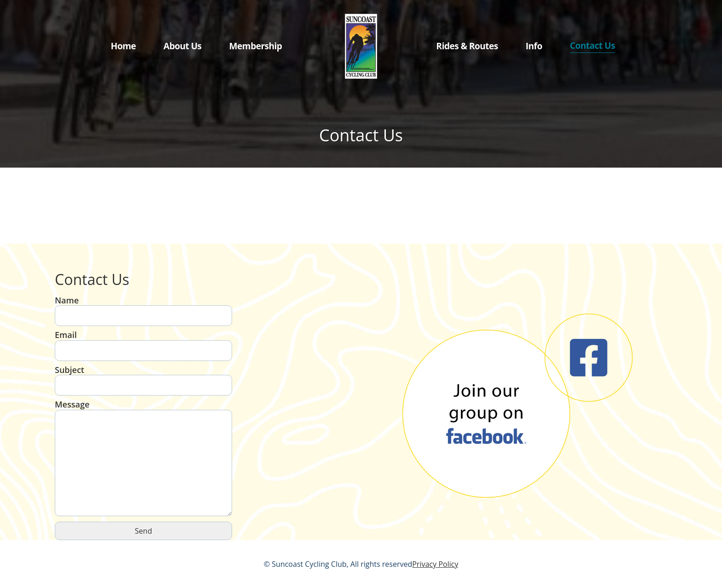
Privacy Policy (435, 564)
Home (123, 46)
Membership (256, 46)
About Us (183, 46)
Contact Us (593, 45)
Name (143, 308)
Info (534, 46)
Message (143, 459)
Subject (143, 378)
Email (143, 343)
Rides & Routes (467, 46)
